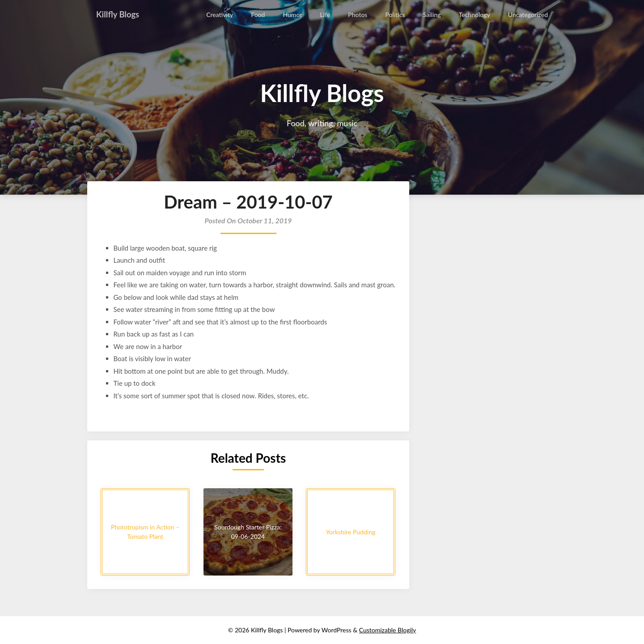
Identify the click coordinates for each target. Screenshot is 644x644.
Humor (293, 15)
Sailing (432, 15)
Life (326, 15)
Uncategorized (528, 15)
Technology (475, 15)
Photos (358, 15)
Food (259, 15)
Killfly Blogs (120, 14)
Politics (396, 15)
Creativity (220, 15)
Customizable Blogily (388, 630)
